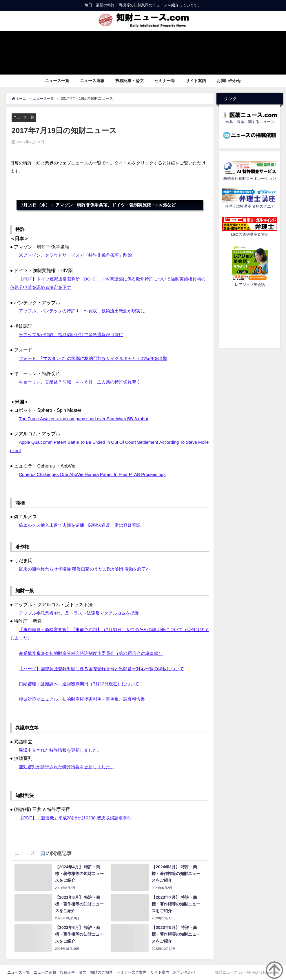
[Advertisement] (250, 317)
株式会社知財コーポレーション (250, 179)
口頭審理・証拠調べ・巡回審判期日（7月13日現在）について (83, 684)
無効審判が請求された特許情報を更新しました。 (70, 767)
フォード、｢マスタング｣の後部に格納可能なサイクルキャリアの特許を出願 (98, 358)
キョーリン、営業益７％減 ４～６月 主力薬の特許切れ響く (84, 382)
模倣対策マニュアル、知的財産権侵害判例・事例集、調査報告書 (86, 699)
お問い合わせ (229, 81)
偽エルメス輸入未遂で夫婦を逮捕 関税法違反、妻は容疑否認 (84, 525)
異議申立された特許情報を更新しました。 (63, 750)
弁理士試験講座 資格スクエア (250, 206)
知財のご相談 (101, 973)
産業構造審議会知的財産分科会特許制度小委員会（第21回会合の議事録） (96, 653)
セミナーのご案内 (132, 973)
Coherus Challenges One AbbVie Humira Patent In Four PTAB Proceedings (96, 474)
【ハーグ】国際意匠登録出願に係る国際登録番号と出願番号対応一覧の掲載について (107, 669)
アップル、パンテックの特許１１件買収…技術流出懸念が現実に (86, 311)
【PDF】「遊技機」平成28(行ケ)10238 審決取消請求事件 (79, 818)
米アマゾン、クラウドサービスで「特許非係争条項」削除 (79, 255)
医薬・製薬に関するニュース (250, 122)
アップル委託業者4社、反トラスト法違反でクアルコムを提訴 (83, 613)
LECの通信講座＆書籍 (250, 234)
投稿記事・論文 (130, 81)
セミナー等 (165, 81)
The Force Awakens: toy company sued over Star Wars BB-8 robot (87, 419)
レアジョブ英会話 (250, 285)
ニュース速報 (92, 81)
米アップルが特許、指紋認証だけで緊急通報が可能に (74, 334)
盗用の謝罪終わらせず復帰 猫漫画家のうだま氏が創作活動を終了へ (89, 569)
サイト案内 (196, 81)
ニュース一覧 (57, 81)
